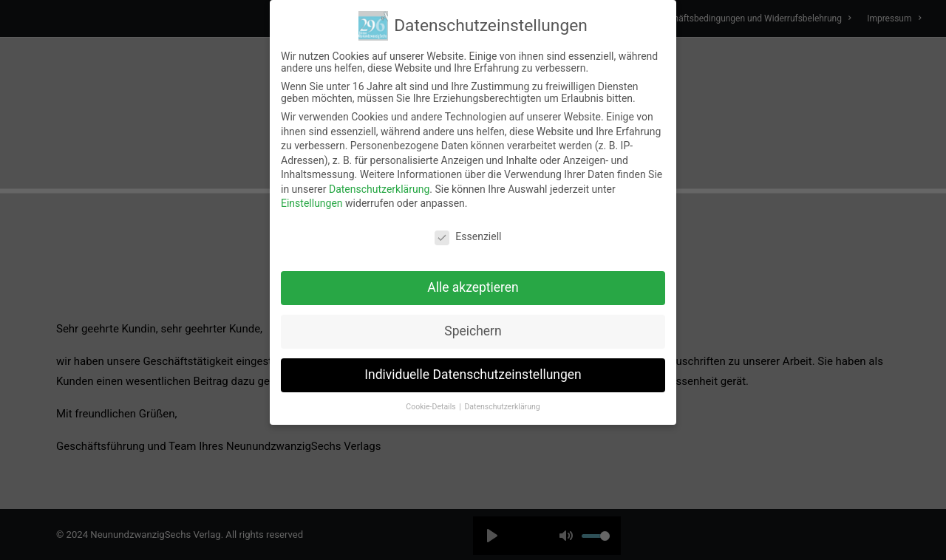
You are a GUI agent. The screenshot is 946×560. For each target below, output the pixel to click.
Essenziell (468, 236)
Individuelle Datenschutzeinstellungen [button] (473, 375)
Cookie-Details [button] (432, 407)
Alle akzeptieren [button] (473, 287)
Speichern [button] (473, 331)
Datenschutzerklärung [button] (502, 407)
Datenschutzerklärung (379, 189)
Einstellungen (312, 203)
